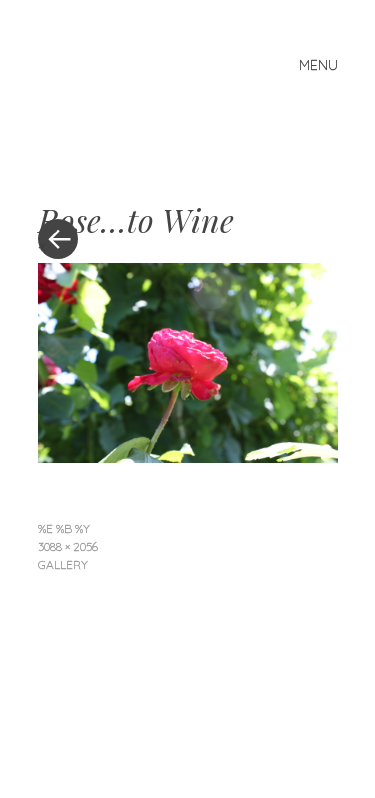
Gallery (63, 564)
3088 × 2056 (68, 546)
